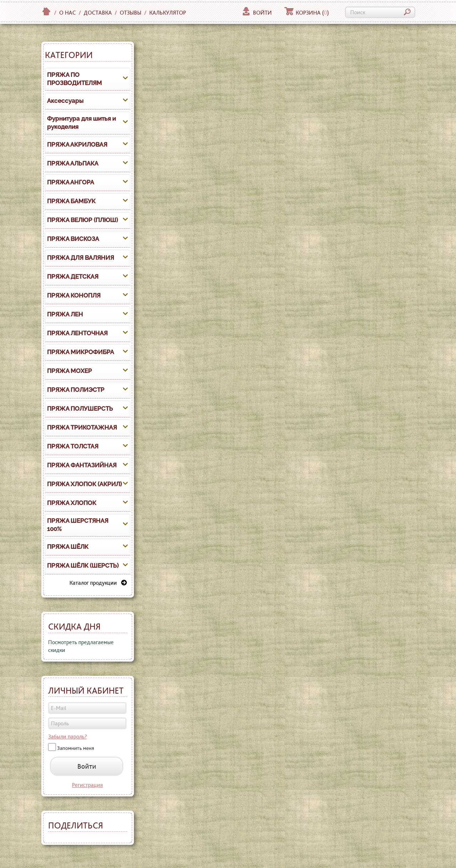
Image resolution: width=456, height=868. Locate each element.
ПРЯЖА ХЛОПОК (72, 503)
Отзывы (131, 13)
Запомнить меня (76, 748)
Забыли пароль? (68, 737)
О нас (68, 13)
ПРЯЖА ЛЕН (65, 314)
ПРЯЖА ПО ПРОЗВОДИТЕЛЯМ (74, 79)
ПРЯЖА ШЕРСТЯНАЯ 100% (78, 525)
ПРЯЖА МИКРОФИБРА (81, 352)
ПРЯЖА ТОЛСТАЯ (73, 446)
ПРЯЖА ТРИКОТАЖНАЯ (82, 427)
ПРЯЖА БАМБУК (71, 201)
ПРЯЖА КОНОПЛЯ (74, 295)
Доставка (98, 13)
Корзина (307, 13)
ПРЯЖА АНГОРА (71, 182)
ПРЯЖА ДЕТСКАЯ (73, 277)
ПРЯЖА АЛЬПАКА (73, 163)
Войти (257, 13)
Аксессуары (65, 101)
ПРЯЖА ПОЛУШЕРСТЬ (80, 409)
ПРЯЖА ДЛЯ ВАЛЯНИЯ (81, 258)
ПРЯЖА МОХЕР (69, 371)
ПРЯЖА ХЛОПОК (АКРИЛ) (84, 484)
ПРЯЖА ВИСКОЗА (73, 239)
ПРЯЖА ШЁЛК (68, 547)
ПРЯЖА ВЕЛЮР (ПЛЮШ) (82, 220)
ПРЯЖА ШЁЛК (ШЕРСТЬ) (83, 565)
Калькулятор (168, 13)
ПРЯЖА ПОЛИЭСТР (76, 390)
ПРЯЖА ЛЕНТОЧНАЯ (77, 333)
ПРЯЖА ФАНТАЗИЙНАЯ (82, 465)
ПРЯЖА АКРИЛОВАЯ (77, 144)
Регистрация (87, 785)
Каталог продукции (98, 583)
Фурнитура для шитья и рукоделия (81, 123)
